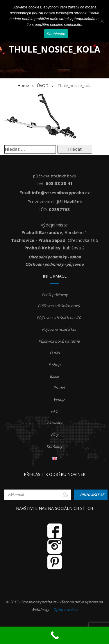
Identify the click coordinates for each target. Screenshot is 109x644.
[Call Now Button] (54, 635)
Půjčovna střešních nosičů (59, 318)
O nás (55, 353)
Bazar (54, 376)
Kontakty (54, 446)
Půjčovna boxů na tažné (59, 341)
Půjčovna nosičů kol (59, 329)
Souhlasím (56, 34)
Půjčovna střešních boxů (59, 306)
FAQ (54, 411)
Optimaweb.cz (66, 609)
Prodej (59, 388)
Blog (55, 435)
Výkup (59, 399)
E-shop (54, 365)
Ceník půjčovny (55, 295)
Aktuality (54, 423)
